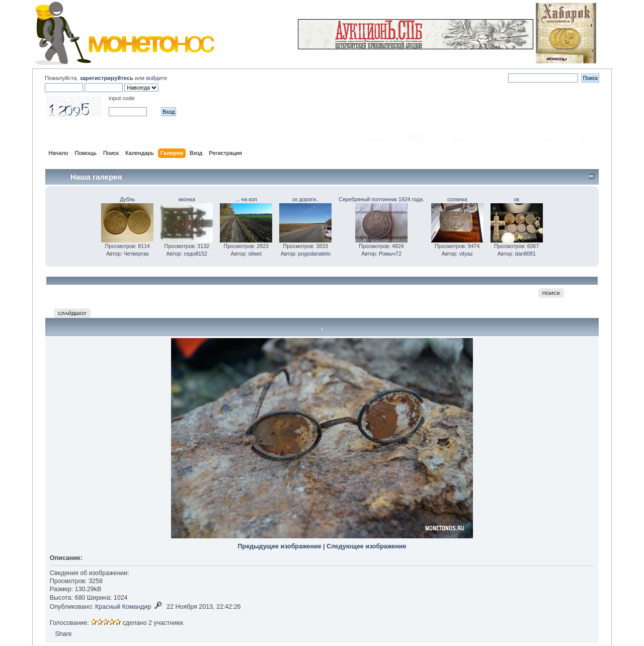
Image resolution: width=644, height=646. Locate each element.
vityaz (466, 254)
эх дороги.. (306, 199)
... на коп (246, 199)
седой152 (195, 254)
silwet (255, 254)
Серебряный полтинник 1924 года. (381, 199)
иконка (187, 199)
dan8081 (526, 254)
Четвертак (136, 254)
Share (63, 634)
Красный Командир (123, 607)
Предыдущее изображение (280, 546)
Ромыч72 (390, 254)
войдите (156, 78)
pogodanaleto (314, 254)
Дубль (127, 199)
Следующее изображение (366, 546)
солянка (457, 199)
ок (516, 199)
